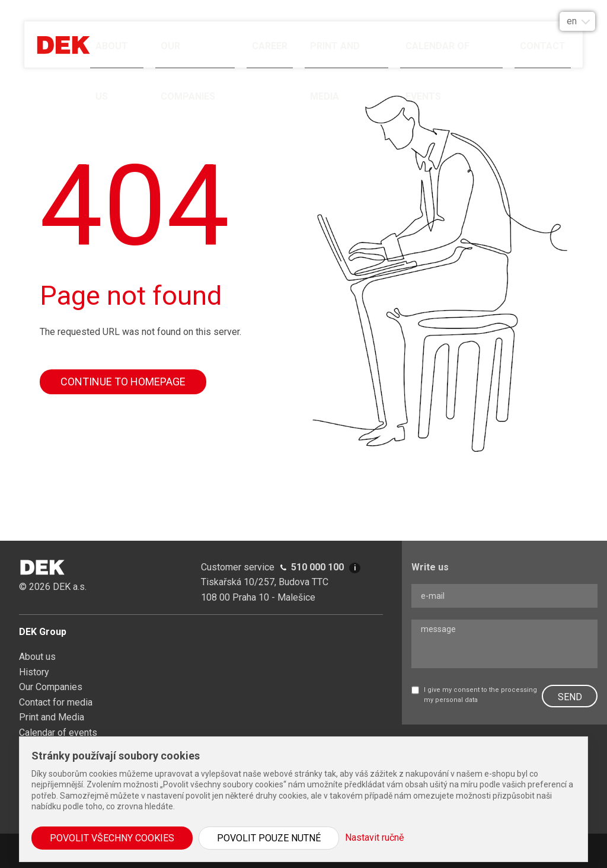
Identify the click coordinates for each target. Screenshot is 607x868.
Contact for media (56, 702)
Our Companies (188, 55)
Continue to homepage (123, 382)
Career (270, 46)
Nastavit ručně (374, 837)
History (34, 672)
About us (112, 55)
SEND (570, 697)
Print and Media (335, 55)
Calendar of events (437, 55)
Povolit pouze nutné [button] (269, 838)
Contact (543, 46)
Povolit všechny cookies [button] (112, 838)
